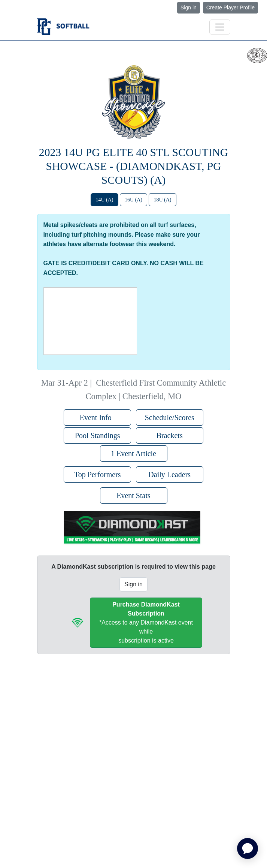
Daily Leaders (169, 475)
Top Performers (98, 475)
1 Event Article (133, 454)
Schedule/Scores (170, 417)
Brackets (170, 436)
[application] (248, 848)
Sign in (189, 8)
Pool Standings (98, 436)
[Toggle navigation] (220, 27)
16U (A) (133, 200)
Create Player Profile (230, 8)
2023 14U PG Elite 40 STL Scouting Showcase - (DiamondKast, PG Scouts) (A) (133, 166)
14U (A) (104, 200)
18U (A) (162, 200)
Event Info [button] (98, 417)
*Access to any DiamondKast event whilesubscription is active (146, 622)
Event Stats (133, 496)
